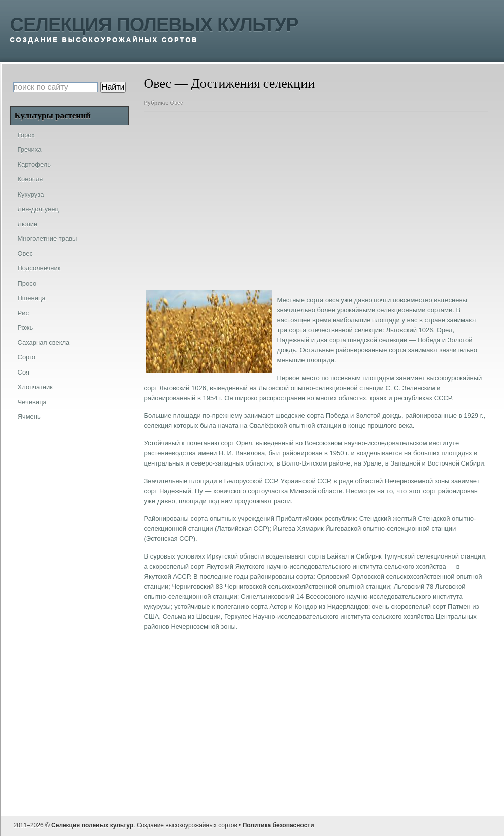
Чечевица (32, 402)
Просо (27, 283)
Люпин (28, 224)
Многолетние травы (47, 239)
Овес (177, 103)
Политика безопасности (278, 825)
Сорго (27, 357)
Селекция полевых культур (154, 25)
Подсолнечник (39, 268)
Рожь (25, 328)
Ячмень (29, 416)
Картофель (34, 165)
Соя (24, 372)
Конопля (30, 179)
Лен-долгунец (38, 209)
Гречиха (30, 150)
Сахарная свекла (44, 343)
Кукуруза (31, 194)
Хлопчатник (35, 387)
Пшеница (32, 298)
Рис (23, 313)
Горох (26, 135)
